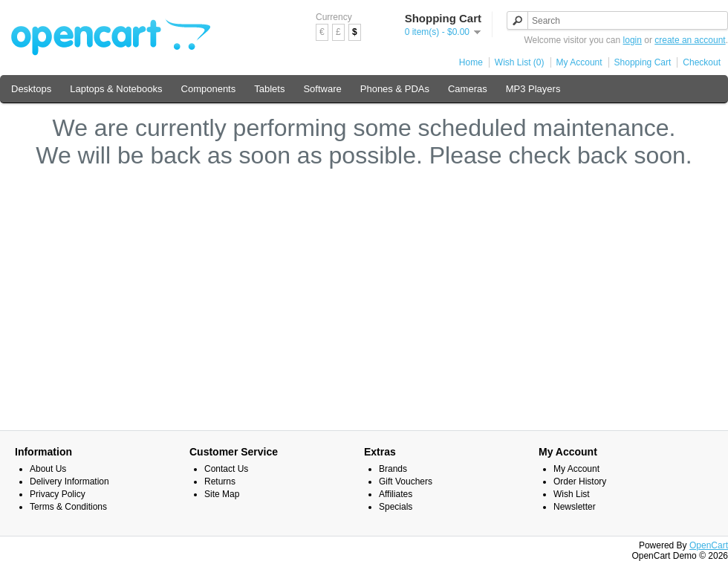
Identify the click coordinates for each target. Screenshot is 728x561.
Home (471, 62)
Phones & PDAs (395, 89)
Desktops (31, 89)
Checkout (702, 62)
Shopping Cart (643, 62)
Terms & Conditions (68, 507)
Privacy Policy (58, 494)
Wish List (572, 494)
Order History (580, 481)
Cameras (468, 89)
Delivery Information (69, 481)
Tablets (269, 89)
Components (209, 89)
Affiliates (396, 494)
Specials (396, 507)
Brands (393, 469)
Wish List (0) (520, 62)
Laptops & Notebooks (116, 89)
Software (322, 89)
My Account (579, 62)
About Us (48, 469)
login (633, 40)
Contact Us (226, 469)
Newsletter (575, 507)
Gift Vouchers (406, 481)
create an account (690, 40)
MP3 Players (533, 89)
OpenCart (709, 545)
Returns (220, 481)
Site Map (222, 494)
